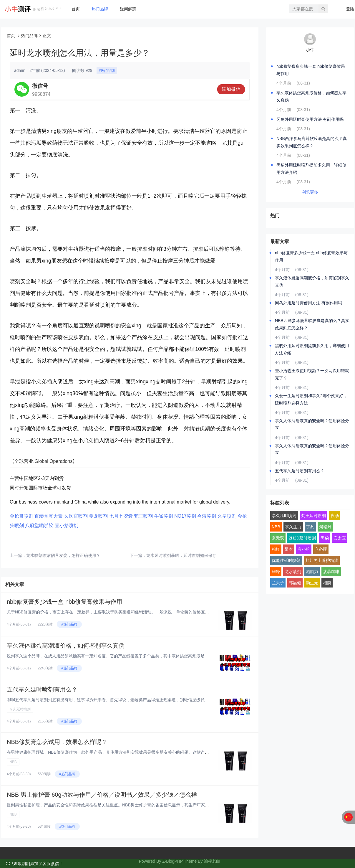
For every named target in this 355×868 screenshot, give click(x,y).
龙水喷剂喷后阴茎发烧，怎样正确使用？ (63, 555)
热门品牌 (100, 9)
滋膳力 (312, 572)
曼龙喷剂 (98, 516)
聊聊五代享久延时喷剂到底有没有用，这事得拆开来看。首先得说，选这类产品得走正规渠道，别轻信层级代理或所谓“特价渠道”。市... (129, 700)
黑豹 (325, 538)
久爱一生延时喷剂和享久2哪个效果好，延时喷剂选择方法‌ (311, 399)
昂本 (289, 549)
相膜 (327, 583)
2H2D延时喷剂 (302, 538)
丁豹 (310, 527)
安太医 (340, 538)
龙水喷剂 (293, 572)
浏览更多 (310, 192)
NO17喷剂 (185, 516)
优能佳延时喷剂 (286, 560)
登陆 (350, 9)
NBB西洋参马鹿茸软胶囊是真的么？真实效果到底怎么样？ (312, 142)
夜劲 (335, 516)
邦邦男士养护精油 (322, 560)
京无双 (278, 538)
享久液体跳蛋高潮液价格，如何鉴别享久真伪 (66, 646)
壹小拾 (304, 549)
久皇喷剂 (227, 516)
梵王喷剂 (143, 516)
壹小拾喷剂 (67, 525)
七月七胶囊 (121, 516)
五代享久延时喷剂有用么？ (42, 689)
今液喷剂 (207, 516)
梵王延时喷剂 (313, 516)
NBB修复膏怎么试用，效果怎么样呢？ (57, 742)
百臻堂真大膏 (49, 516)
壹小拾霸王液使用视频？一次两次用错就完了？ (312, 374)
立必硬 (321, 549)
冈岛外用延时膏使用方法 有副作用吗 (310, 119)
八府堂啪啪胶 (39, 525)
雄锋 (276, 572)
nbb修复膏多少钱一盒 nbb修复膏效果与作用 (64, 602)
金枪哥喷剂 (21, 516)
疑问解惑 (128, 9)
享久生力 (293, 527)
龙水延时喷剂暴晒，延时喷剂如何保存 (181, 555)
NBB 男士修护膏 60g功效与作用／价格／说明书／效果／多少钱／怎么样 (102, 795)
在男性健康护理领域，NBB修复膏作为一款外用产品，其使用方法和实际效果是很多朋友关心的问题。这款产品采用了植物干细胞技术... (130, 752)
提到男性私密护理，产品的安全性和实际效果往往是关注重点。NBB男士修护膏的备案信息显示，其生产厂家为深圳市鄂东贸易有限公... (130, 805)
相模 (276, 549)
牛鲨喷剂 (164, 516)
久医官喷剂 (76, 516)
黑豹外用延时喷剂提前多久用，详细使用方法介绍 (311, 169)
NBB (13, 762)
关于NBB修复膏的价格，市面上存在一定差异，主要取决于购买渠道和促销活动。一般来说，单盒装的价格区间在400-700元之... (123, 612)
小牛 (310, 50)
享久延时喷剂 (20, 709)
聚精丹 (325, 527)
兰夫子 (278, 583)
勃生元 (312, 583)
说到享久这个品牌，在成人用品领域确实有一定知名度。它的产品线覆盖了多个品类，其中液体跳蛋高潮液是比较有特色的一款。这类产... (132, 656)
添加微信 (231, 89)
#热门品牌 (107, 71)
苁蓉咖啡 (331, 572)
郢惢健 (295, 583)
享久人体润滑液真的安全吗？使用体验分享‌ (312, 424)
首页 (76, 9)
